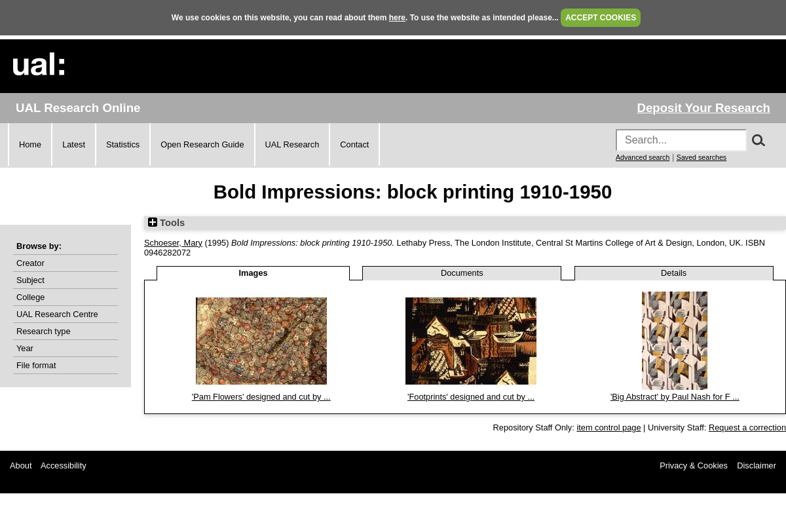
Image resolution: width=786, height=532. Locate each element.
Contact (354, 144)
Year (25, 348)
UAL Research (292, 144)
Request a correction (747, 427)
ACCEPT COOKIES (601, 18)
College (30, 297)
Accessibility (64, 465)
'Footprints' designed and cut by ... (471, 397)
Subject (30, 280)
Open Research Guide (202, 144)
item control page (608, 427)
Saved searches (702, 157)
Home (30, 144)
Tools (166, 223)
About (21, 465)
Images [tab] (253, 273)
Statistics (123, 144)
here (397, 18)
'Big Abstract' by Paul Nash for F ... (675, 397)
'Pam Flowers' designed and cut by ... (261, 397)
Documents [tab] (462, 273)
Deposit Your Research (703, 108)
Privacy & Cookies (694, 465)
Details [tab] (674, 273)
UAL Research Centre (57, 314)
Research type (44, 331)
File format (36, 365)
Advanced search (643, 157)
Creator (30, 263)
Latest (74, 144)
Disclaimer (757, 465)
